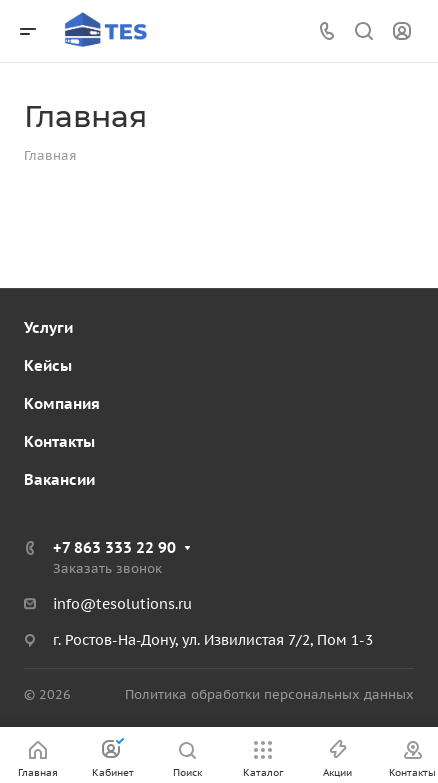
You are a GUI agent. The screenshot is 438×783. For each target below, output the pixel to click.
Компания (62, 403)
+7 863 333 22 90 (114, 547)
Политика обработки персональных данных (269, 694)
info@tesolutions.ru (122, 604)
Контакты (59, 441)
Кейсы (48, 365)
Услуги (48, 327)
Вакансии (59, 479)
